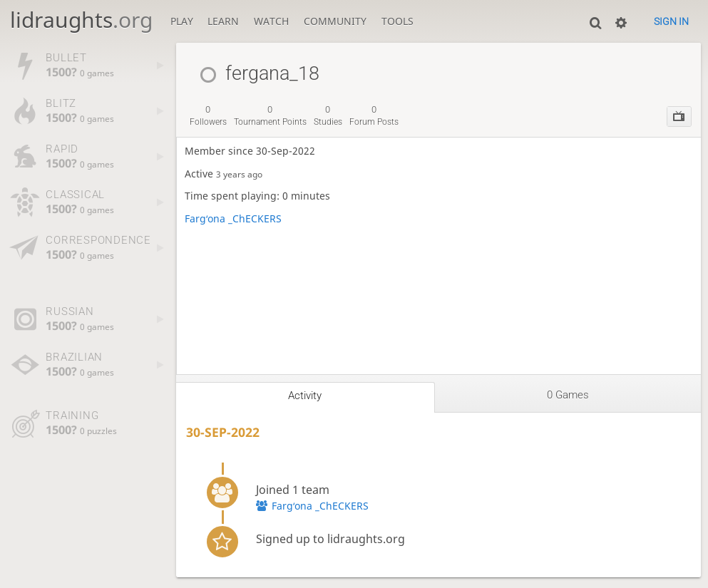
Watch (271, 21)
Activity (305, 396)
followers (208, 115)
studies (328, 115)
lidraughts (81, 20)
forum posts (374, 115)
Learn (223, 21)
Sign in (671, 21)
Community (335, 21)
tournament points (270, 115)
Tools (397, 21)
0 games (568, 395)
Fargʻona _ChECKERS (233, 219)
